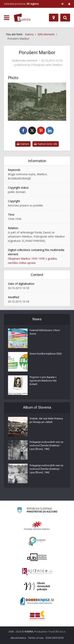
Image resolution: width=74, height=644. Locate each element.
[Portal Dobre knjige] (37, 601)
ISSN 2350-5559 (55, 638)
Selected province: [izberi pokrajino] (21, 4)
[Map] (54, 18)
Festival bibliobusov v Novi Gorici (45, 332)
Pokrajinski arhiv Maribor (47, 65)
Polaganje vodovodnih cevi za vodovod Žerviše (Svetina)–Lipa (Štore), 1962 (46, 445)
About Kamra (18, 638)
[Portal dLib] (37, 557)
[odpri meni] (7, 18)
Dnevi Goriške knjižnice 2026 (46, 354)
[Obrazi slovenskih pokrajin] (37, 586)
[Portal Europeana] (37, 541)
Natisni (23, 144)
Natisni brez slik (46, 144)
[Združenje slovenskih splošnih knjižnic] (37, 572)
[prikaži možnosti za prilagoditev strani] (63, 4)
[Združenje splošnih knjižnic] (37, 616)
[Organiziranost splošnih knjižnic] (37, 526)
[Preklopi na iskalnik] (65, 18)
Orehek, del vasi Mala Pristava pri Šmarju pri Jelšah (46, 420)
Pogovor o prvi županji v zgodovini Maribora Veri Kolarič (43, 381)
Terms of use (36, 638)
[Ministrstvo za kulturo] (37, 511)
